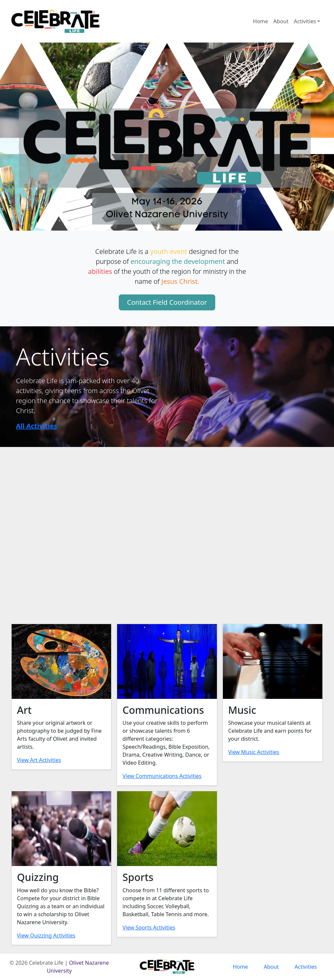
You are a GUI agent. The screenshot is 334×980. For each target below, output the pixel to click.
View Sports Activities (149, 927)
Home (260, 21)
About (281, 21)
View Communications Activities (162, 776)
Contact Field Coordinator (167, 302)
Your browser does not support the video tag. (167, 530)
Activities (305, 21)
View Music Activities (254, 752)
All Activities (37, 426)
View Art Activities (39, 760)
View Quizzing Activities (46, 935)
